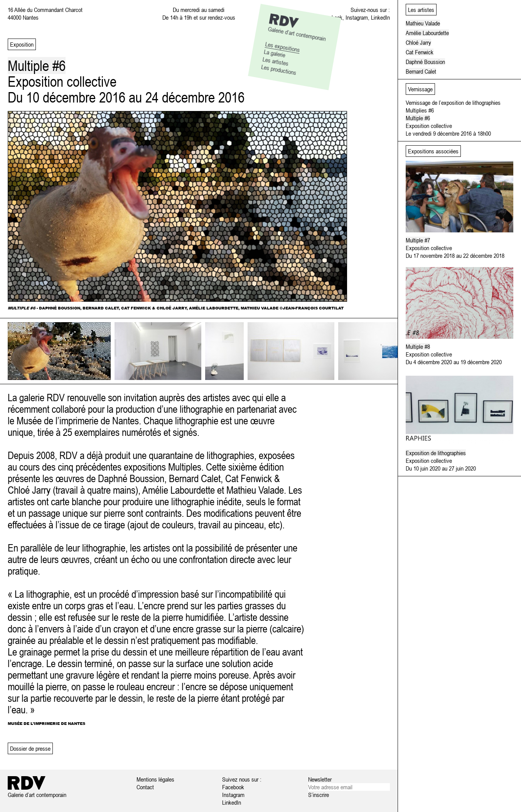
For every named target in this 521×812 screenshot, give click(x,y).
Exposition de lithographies (436, 453)
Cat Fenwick (420, 52)
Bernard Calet (421, 71)
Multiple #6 (418, 118)
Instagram (357, 17)
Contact (145, 787)
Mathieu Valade (423, 23)
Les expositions (282, 47)
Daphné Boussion (425, 62)
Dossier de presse (30, 748)
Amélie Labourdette (427, 33)
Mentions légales (155, 779)
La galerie (275, 53)
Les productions (279, 70)
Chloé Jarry (418, 42)
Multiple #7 (418, 240)
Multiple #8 (418, 346)
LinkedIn (380, 17)
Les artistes (275, 61)
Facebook (233, 787)
